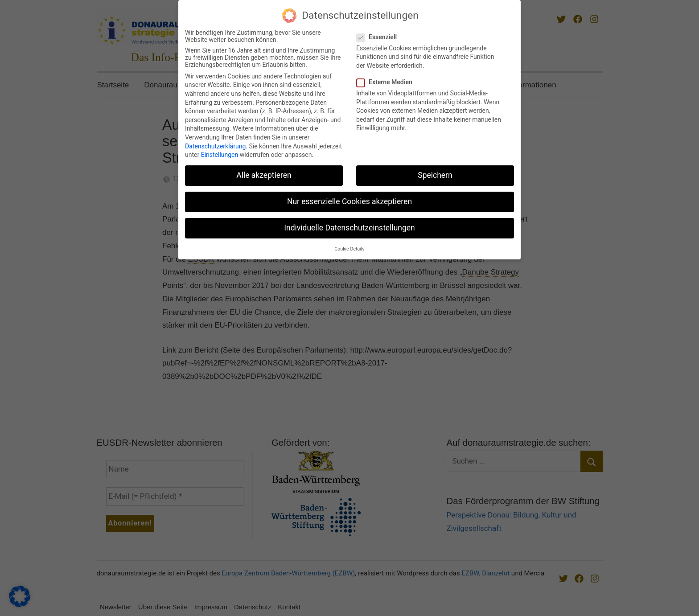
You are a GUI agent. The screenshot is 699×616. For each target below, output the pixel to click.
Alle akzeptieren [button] (264, 171)
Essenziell (379, 33)
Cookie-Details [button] (349, 244)
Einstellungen (220, 151)
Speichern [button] (435, 171)
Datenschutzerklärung (215, 142)
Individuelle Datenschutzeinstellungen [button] (349, 224)
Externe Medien (387, 78)
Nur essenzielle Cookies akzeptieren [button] (349, 197)
